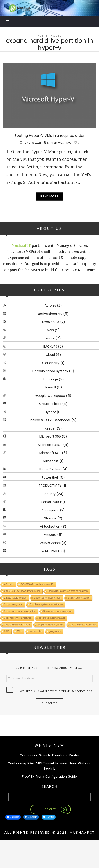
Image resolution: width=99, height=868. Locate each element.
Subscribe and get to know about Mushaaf (49, 668)
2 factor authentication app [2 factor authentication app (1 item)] (47, 598)
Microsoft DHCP (50, 445)
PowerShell (50, 477)
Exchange (50, 379)
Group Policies (50, 404)
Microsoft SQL (50, 453)
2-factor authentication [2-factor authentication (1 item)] (79, 598)
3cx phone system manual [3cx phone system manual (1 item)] (52, 618)
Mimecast (51, 461)
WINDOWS (49, 551)
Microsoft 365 (50, 436)
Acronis (50, 306)
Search (50, 786)
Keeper (50, 428)
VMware (50, 535)
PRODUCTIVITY (50, 486)
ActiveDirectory (50, 314)
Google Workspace (50, 395)
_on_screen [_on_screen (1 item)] (55, 631)
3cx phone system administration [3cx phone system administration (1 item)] (46, 604)
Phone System (50, 469)
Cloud (50, 355)
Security (49, 494)
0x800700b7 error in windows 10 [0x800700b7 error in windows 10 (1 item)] (37, 584)
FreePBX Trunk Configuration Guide (49, 777)
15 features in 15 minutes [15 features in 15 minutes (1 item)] (83, 625)
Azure (50, 338)
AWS (50, 330)
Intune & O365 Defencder (50, 420)
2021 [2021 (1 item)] (19, 631)
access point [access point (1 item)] (36, 631)
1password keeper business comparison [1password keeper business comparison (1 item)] (67, 591)
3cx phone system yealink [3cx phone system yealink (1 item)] (50, 625)
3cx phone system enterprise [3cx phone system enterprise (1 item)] (58, 611)
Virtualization (50, 526)
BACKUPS (50, 346)
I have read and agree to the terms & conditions (54, 691)
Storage (50, 518)
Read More (49, 196)
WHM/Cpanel (50, 543)
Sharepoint (50, 510)
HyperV (50, 412)
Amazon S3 (50, 322)
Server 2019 (50, 502)
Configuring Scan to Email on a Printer (50, 755)
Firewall (50, 387)
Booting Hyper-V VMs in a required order (49, 136)
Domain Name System (50, 371)
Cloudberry (51, 363)
